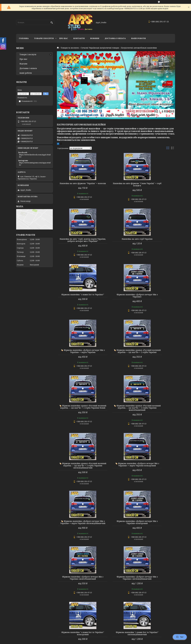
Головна (24, 38)
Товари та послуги (70, 48)
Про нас (64, 38)
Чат (180, 637)
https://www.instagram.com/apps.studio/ (35, 164)
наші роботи (26, 73)
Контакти (79, 38)
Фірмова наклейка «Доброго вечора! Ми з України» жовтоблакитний (156, 417)
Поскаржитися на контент (88, 641)
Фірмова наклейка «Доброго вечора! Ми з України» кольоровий (116, 415)
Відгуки (23, 64)
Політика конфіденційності (114, 641)
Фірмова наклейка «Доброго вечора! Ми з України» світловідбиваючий (76, 474)
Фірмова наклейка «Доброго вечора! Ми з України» (156, 242)
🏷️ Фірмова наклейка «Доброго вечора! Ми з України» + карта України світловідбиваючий (76, 417)
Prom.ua (111, 639)
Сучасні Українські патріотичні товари (100, 48)
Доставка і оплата (28, 68)
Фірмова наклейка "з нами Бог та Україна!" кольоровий (116, 473)
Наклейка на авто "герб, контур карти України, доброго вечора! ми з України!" (156, 186)
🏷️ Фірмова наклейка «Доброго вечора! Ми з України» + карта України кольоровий (156, 357)
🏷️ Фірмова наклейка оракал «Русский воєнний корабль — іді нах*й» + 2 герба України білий (156, 299)
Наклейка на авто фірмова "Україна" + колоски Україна (156, 532)
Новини (95, 38)
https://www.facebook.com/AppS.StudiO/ (35, 156)
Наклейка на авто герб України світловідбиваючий (116, 531)
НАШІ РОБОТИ (138, 38)
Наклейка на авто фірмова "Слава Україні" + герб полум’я (116, 185)
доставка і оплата (115, 38)
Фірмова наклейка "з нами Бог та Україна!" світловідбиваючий (156, 473)
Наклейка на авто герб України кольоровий (76, 531)
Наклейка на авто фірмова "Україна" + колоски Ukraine (76, 590)
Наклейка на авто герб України (76, 241)
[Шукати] (52, 23)
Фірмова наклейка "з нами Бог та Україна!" (116, 242)
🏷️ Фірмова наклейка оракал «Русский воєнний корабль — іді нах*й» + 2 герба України (116, 299)
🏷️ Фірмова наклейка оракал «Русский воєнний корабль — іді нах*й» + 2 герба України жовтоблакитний (76, 358)
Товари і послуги (44, 38)
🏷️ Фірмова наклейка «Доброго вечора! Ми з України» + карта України (76, 299)
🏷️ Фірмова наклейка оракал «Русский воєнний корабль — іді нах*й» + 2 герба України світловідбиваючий (116, 358)
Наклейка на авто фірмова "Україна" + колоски (76, 185)
